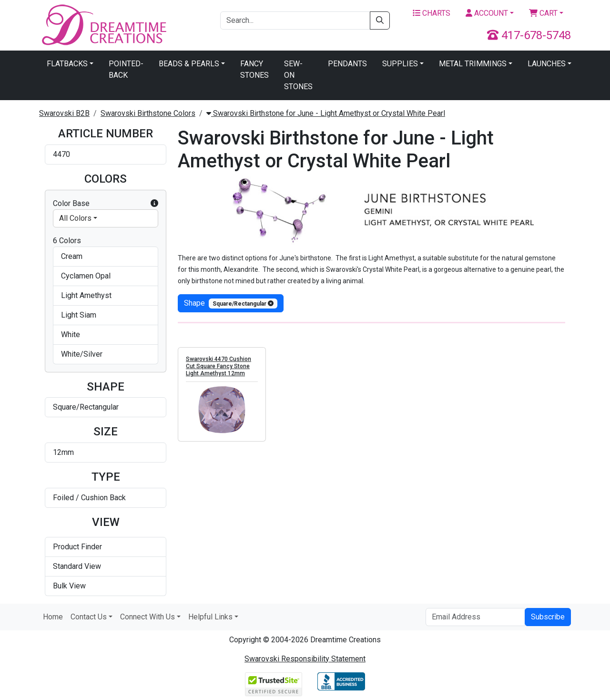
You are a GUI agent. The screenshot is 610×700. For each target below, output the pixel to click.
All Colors (75, 218)
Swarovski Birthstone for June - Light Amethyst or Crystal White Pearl (326, 113)
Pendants (347, 64)
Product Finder (77, 547)
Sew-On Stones (298, 75)
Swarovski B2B (64, 113)
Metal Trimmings (473, 64)
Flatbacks (67, 64)
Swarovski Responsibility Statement (305, 659)
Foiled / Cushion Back (89, 498)
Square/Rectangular (86, 407)
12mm (63, 452)
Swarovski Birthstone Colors (148, 113)
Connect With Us (147, 617)
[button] (154, 204)
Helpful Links (210, 617)
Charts (432, 13)
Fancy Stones (254, 69)
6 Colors (67, 241)
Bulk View (69, 586)
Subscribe (548, 617)
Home (53, 617)
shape (231, 304)
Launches (547, 64)
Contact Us (89, 617)
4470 (61, 154)
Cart (543, 13)
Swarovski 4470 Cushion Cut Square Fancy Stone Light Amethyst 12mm (219, 367)
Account (487, 13)
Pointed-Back (126, 69)
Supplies (400, 64)
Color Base (106, 204)
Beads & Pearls (189, 64)
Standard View (77, 566)
